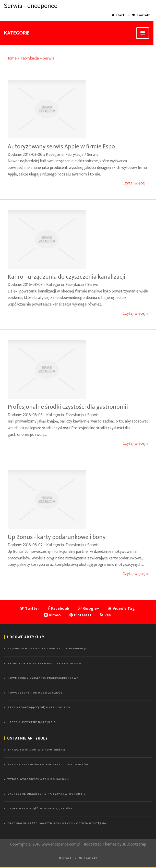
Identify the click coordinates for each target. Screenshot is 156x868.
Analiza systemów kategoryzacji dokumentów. (49, 765)
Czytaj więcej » (135, 183)
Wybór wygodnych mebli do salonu (38, 779)
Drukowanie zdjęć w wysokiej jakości (40, 808)
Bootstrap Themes (100, 844)
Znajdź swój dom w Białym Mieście (37, 750)
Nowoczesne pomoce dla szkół (35, 693)
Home (11, 58)
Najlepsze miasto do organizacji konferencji (47, 649)
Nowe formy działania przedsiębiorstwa (43, 678)
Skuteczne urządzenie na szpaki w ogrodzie (46, 794)
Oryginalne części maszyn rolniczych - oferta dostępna (57, 823)
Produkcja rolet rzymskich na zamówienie (45, 663)
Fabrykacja (30, 58)
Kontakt (142, 15)
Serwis (49, 58)
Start (118, 15)
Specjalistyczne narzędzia (32, 722)
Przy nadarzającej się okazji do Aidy (39, 707)
